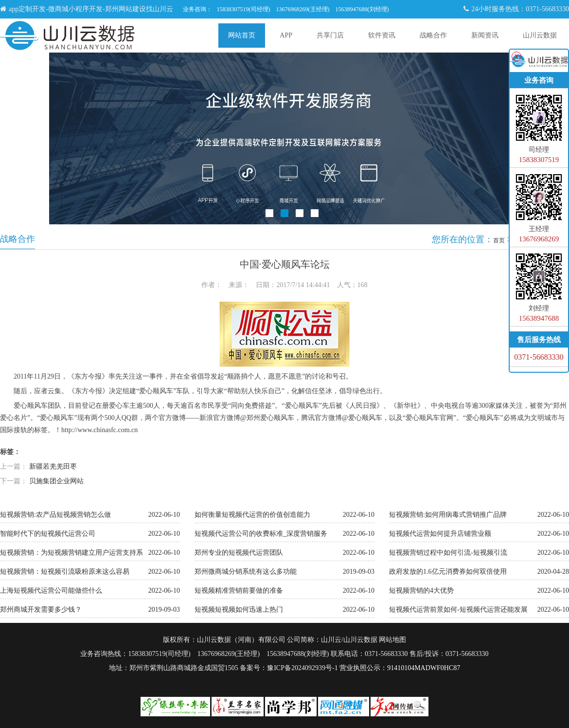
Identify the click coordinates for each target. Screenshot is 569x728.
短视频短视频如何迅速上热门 (239, 610)
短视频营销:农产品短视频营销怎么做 (55, 515)
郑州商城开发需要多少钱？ (41, 610)
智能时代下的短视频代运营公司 (48, 534)
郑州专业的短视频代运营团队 (239, 553)
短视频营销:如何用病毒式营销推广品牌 (448, 515)
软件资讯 (382, 35)
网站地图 (392, 640)
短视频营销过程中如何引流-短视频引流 (448, 553)
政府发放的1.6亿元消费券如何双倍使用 (448, 572)
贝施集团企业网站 (56, 481)
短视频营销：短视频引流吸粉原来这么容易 (65, 572)
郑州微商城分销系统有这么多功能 (246, 572)
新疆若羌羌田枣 (53, 466)
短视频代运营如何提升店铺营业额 (440, 534)
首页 (499, 240)
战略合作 (433, 35)
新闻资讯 (485, 35)
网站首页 (242, 35)
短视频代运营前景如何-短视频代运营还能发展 (458, 610)
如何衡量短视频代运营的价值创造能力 (252, 515)
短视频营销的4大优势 (421, 591)
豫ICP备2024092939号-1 (302, 668)
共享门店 (330, 35)
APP (286, 35)
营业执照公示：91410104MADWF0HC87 (400, 668)
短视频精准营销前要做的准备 (239, 591)
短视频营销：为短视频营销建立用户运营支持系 (71, 553)
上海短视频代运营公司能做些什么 (51, 591)
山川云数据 (540, 35)
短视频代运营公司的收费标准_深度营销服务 (261, 534)
